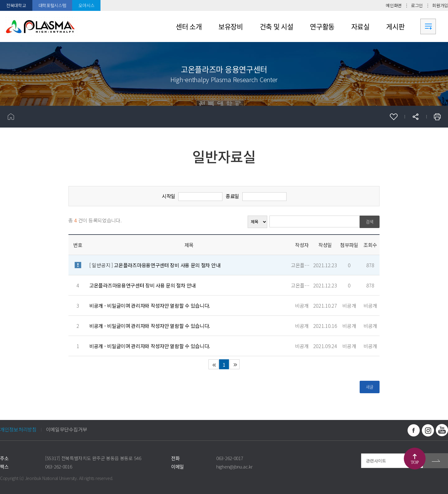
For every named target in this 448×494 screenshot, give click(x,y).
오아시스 (86, 5)
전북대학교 (16, 5)
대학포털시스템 (52, 5)
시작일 (169, 196)
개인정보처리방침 (18, 429)
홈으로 (11, 117)
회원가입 (440, 5)
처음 (213, 364)
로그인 (417, 5)
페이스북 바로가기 (414, 430)
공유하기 (415, 117)
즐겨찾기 (394, 117)
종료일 (232, 196)
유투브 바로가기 (442, 430)
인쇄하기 (437, 117)
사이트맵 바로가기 (428, 26)
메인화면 (394, 5)
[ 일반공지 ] (155, 265)
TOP (415, 462)
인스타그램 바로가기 (428, 430)
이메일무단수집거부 (67, 429)
